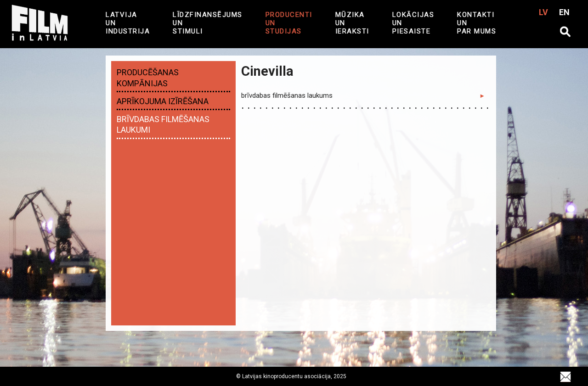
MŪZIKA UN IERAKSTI (352, 23)
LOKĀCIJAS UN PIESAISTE (413, 23)
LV (543, 12)
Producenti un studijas (289, 23)
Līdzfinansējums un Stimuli (208, 23)
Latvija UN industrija (128, 23)
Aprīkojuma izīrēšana (163, 101)
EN (564, 12)
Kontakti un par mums (477, 23)
